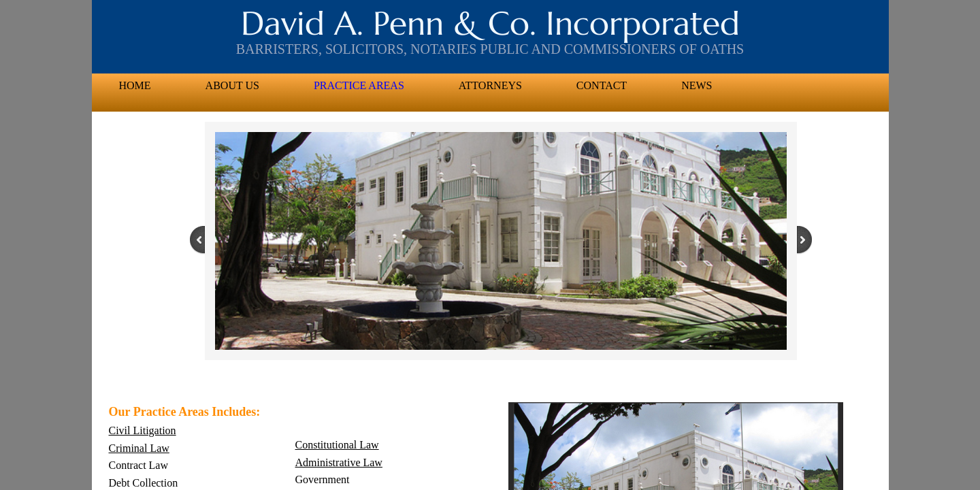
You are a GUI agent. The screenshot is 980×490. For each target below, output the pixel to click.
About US (232, 85)
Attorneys (490, 85)
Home (135, 85)
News (697, 85)
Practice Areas (359, 85)
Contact (602, 85)
